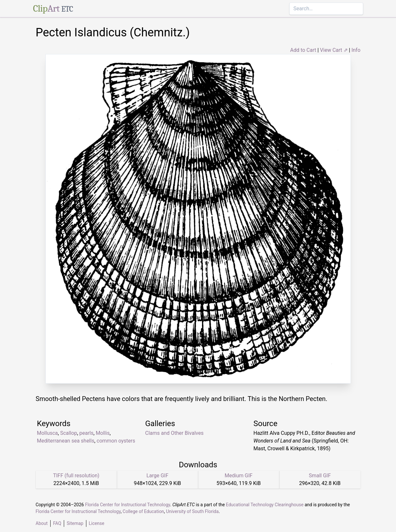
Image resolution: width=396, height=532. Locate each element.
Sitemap (75, 523)
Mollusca (48, 433)
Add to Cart (303, 50)
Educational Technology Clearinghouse (265, 505)
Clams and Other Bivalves (174, 433)
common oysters (116, 441)
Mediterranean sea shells (66, 441)
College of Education (144, 511)
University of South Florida (192, 511)
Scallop (69, 433)
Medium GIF (238, 476)
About (42, 523)
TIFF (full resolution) (76, 476)
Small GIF (320, 476)
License (97, 523)
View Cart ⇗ (334, 50)
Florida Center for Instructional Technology (128, 505)
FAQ (57, 523)
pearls (86, 433)
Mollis (103, 433)
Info (356, 50)
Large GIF (157, 476)
